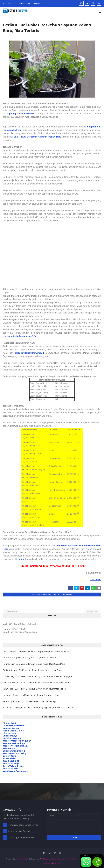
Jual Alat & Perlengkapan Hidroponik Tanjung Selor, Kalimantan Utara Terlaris (40, 708)
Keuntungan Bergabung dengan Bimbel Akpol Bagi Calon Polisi (34, 664)
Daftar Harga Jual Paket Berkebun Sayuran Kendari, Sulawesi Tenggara (37, 676)
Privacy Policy (73, 859)
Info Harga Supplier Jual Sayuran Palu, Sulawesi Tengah (30, 658)
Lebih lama (92, 611)
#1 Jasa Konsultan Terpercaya (54, 859)
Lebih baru (12, 611)
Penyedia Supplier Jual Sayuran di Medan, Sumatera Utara (31, 695)
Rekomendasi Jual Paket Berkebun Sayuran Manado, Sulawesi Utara (36, 652)
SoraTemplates (21, 859)
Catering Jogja (38, 3)
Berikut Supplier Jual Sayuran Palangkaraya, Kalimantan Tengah (34, 670)
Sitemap (57, 863)
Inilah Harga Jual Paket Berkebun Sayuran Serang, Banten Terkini (35, 689)
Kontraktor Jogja (10, 3)
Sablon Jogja (24, 3)
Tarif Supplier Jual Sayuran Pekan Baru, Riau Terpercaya (30, 701)
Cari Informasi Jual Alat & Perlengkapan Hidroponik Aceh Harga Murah (37, 683)
